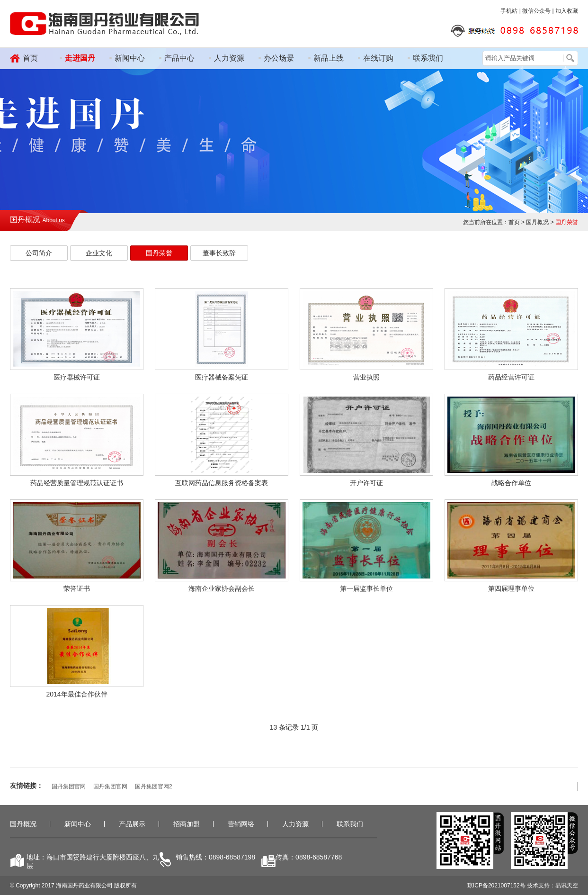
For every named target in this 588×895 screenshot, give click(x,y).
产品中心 (179, 58)
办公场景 (279, 58)
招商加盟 (187, 824)
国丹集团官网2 (154, 787)
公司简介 (39, 253)
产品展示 (132, 824)
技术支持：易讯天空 (552, 886)
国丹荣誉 (159, 253)
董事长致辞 (219, 253)
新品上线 (329, 58)
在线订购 (378, 58)
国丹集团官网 (69, 787)
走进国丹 (80, 58)
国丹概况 (23, 824)
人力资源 (229, 58)
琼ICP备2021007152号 (496, 886)
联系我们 (428, 58)
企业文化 (99, 253)
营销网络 (241, 824)
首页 (30, 58)
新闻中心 (130, 58)
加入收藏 (567, 11)
